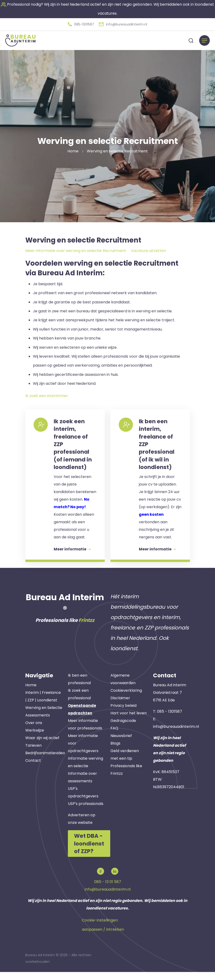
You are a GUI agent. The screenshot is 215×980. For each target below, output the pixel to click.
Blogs (115, 752)
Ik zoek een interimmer (47, 395)
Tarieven (33, 754)
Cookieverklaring (126, 699)
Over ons (34, 731)
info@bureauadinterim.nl (176, 735)
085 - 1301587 (170, 720)
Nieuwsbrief (121, 745)
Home (31, 694)
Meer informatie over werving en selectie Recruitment (76, 250)
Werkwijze (35, 739)
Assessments (38, 724)
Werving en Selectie (44, 716)
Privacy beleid (123, 714)
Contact (33, 769)
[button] (81, 24)
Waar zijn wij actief (42, 747)
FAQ (114, 737)
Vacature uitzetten (148, 250)
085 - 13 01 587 (108, 890)
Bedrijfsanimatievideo (45, 762)
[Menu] (204, 40)
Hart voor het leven (129, 722)
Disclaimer (120, 707)
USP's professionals (86, 813)
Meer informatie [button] (73, 557)
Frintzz (86, 629)
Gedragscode (123, 730)
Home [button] (73, 150)
